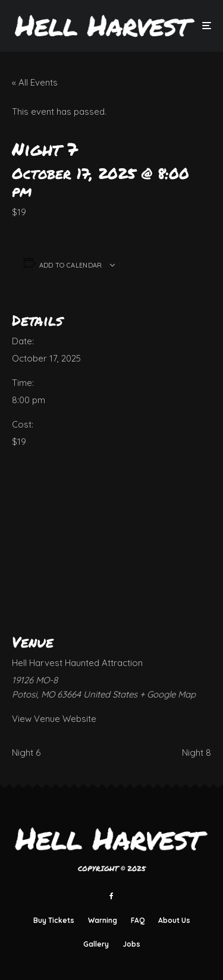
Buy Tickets (54, 920)
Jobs (131, 944)
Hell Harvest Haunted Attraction (77, 663)
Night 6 (26, 753)
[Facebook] (111, 896)
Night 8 (197, 753)
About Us (174, 920)
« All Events (35, 82)
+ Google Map (168, 694)
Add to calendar (71, 265)
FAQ (138, 920)
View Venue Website (54, 719)
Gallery (96, 944)
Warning (103, 920)
